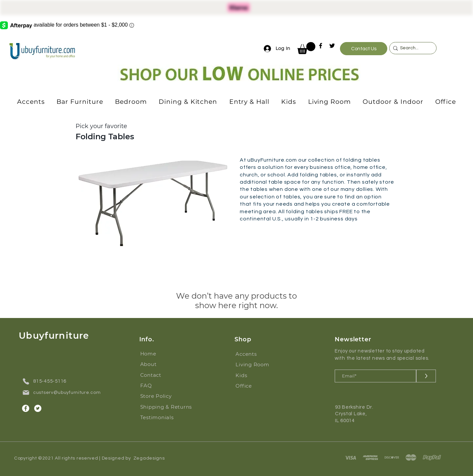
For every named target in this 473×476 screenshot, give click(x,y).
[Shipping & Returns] (169, 407)
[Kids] (256, 375)
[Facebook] (321, 46)
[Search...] (411, 48)
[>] (426, 376)
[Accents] (256, 354)
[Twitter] (332, 46)
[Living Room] (256, 365)
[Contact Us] (364, 49)
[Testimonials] (169, 418)
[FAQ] (161, 386)
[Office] (256, 386)
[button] (306, 48)
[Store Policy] (161, 396)
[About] (161, 364)
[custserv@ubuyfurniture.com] (64, 393)
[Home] (161, 354)
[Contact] (161, 375)
